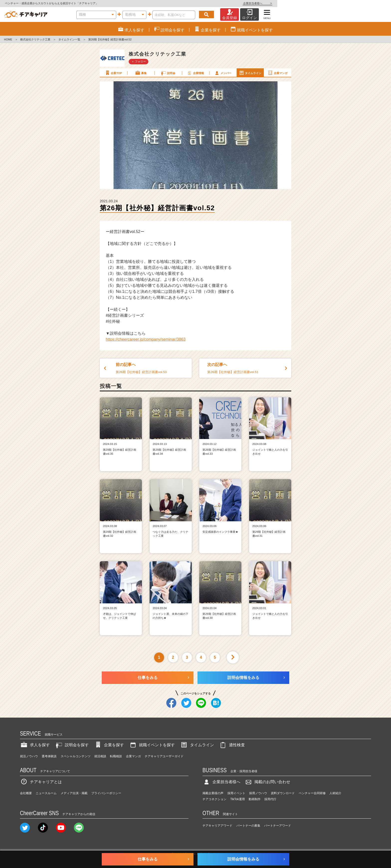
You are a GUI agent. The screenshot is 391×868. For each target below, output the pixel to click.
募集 (141, 73)
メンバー (223, 73)
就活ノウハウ (29, 756)
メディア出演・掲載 (74, 793)
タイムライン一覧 (69, 39)
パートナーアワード (278, 826)
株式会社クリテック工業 (35, 39)
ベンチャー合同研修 (312, 793)
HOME (8, 39)
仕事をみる (148, 678)
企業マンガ (277, 73)
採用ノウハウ (258, 793)
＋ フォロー (139, 61)
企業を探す (109, 745)
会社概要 (26, 793)
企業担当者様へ (371, 3)
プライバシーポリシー (106, 793)
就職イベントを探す (152, 745)
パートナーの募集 (248, 826)
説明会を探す (72, 745)
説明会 (168, 73)
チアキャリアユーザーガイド (164, 756)
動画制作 (255, 799)
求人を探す (35, 745)
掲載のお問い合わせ (267, 782)
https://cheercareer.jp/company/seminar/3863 (146, 339)
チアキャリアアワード (217, 826)
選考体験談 (49, 756)
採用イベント (236, 793)
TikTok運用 (238, 799)
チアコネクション (214, 799)
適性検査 (232, 745)
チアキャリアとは (41, 782)
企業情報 (195, 73)
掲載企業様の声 (213, 793)
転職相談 (116, 756)
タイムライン (250, 73)
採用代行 (270, 799)
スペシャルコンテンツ (76, 756)
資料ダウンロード (283, 793)
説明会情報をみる (243, 678)
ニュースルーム (46, 793)
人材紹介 (335, 793)
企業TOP (113, 73)
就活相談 (100, 756)
